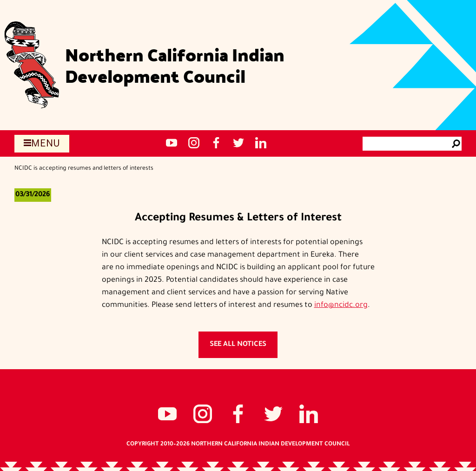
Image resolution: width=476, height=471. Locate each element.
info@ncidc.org (341, 305)
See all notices (238, 345)
